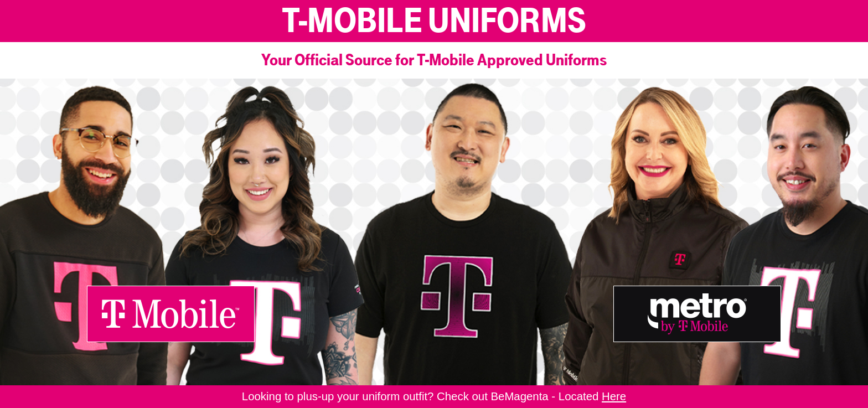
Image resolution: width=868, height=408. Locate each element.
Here (614, 396)
